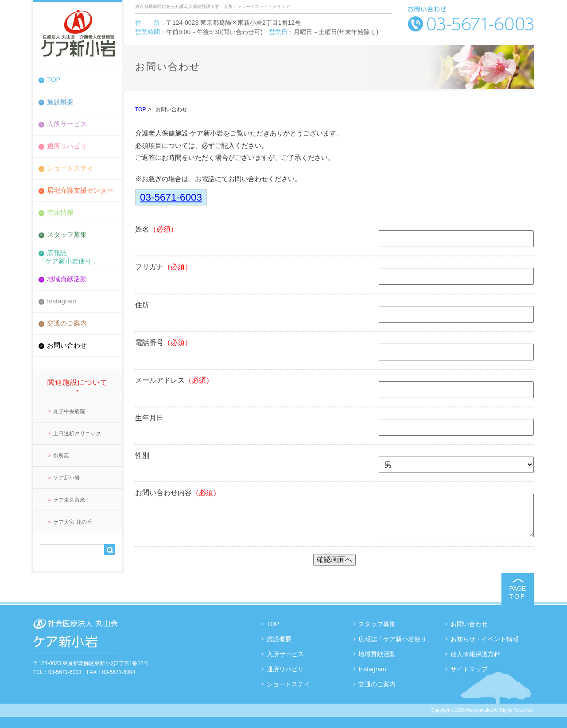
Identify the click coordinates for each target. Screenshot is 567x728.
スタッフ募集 (67, 234)
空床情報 (60, 212)
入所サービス (67, 124)
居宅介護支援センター (80, 190)
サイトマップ (469, 669)
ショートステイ (70, 168)
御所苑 (61, 456)
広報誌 (78, 257)
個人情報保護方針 (475, 654)
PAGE (518, 593)
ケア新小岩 (66, 478)
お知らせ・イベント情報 (485, 639)
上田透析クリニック (77, 434)
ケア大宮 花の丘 (72, 522)
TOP (54, 79)
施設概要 (60, 102)
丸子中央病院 (69, 411)
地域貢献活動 (67, 279)
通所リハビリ (67, 146)
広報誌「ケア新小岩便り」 (396, 639)
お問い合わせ (67, 345)
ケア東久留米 (69, 500)
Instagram (62, 301)
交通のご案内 (67, 323)
